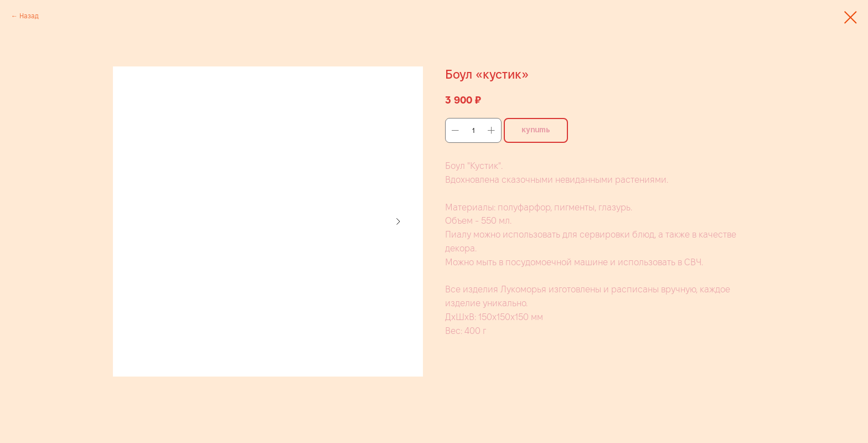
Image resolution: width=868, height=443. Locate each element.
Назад (29, 16)
